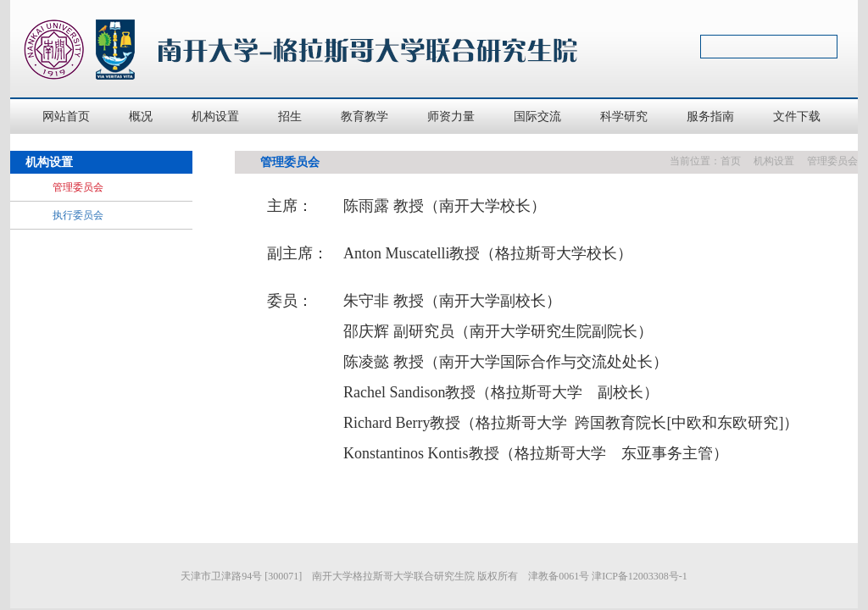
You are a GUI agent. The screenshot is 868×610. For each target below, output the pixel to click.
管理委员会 (832, 161)
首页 (731, 161)
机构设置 (774, 161)
